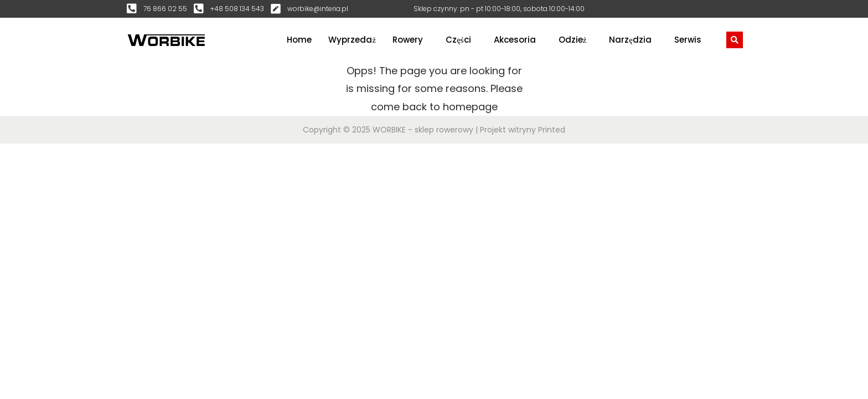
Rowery (408, 40)
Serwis (688, 40)
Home (299, 40)
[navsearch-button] (735, 40)
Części (458, 40)
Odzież (573, 40)
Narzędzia (630, 40)
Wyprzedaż (352, 40)
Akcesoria (515, 40)
